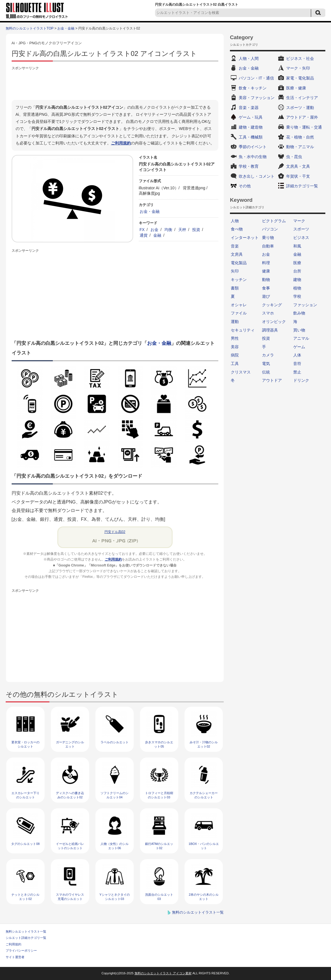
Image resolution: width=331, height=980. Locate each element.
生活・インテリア (302, 98)
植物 (297, 288)
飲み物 (299, 313)
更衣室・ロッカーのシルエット (25, 744)
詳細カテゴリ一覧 (302, 186)
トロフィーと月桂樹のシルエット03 (159, 795)
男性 (235, 338)
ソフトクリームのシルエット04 (115, 795)
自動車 (268, 246)
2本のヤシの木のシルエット (204, 897)
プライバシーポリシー (21, 950)
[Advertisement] (115, 84)
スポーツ (301, 229)
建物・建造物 (251, 127)
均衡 (168, 230)
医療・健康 (296, 88)
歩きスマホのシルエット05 (159, 744)
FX (142, 230)
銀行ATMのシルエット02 (159, 846)
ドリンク (301, 380)
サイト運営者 (15, 957)
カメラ (268, 355)
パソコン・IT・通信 (256, 78)
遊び (266, 296)
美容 (235, 347)
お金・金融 (66, 28)
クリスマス (241, 372)
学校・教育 (249, 166)
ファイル (239, 313)
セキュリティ (243, 330)
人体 (297, 355)
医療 (297, 263)
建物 (297, 280)
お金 (154, 230)
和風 (297, 246)
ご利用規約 (121, 143)
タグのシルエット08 (25, 844)
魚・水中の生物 (253, 157)
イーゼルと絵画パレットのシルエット (70, 846)
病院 (235, 355)
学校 (297, 296)
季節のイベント (253, 147)
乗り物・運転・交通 (304, 127)
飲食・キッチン (253, 88)
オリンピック (274, 322)
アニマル (301, 338)
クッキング (272, 305)
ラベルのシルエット (115, 742)
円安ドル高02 (115, 532)
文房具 (237, 254)
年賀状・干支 (298, 176)
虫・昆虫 (294, 157)
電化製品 (239, 263)
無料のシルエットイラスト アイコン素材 (163, 973)
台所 (297, 271)
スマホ (268, 313)
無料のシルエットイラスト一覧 (198, 912)
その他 (245, 186)
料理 (266, 263)
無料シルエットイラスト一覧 (26, 931)
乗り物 (268, 238)
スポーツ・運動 (300, 108)
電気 (266, 364)
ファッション (305, 305)
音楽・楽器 (249, 108)
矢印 (235, 271)
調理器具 (270, 330)
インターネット (245, 238)
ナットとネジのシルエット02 (25, 897)
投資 (196, 230)
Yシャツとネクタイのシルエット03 (114, 897)
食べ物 (237, 229)
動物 (266, 280)
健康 (266, 271)
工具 (235, 364)
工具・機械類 (251, 137)
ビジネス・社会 (300, 58)
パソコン (270, 229)
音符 (297, 364)
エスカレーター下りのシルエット (25, 795)
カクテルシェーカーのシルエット (204, 795)
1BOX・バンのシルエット (204, 846)
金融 (157, 235)
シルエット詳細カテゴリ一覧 (26, 938)
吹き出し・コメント (257, 176)
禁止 (297, 372)
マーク (299, 221)
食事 (266, 288)
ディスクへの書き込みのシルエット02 (70, 795)
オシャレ (239, 305)
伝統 (266, 372)
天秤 (182, 230)
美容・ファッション (257, 98)
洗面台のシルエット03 (159, 897)
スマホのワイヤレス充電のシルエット (70, 897)
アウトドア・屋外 (302, 117)
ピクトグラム (274, 221)
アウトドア (272, 380)
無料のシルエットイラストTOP (30, 28)
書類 (235, 288)
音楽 (235, 246)
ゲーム (299, 347)
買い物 (299, 330)
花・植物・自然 (300, 137)
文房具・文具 (298, 166)
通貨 (144, 235)
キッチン (239, 280)
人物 (235, 221)
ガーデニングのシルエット (70, 744)
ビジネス (301, 238)
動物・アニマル (300, 147)
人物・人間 (249, 58)
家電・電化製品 (300, 78)
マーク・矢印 (298, 68)
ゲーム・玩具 (251, 117)
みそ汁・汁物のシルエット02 (204, 744)
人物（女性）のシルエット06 (115, 846)
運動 (235, 322)
